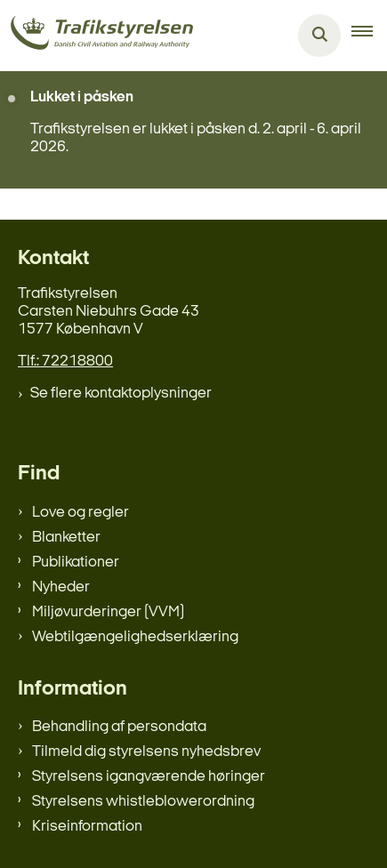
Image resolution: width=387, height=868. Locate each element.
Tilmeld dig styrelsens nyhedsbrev (146, 752)
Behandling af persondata (119, 727)
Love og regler (81, 513)
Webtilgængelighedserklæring (135, 637)
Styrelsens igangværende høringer (149, 777)
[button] (369, 36)
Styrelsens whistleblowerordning (143, 802)
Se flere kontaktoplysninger (121, 394)
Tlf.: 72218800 (65, 362)
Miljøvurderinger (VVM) (108, 612)
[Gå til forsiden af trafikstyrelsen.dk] (97, 36)
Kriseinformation (87, 827)
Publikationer (76, 563)
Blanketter (66, 538)
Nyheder (61, 587)
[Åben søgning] (319, 36)
